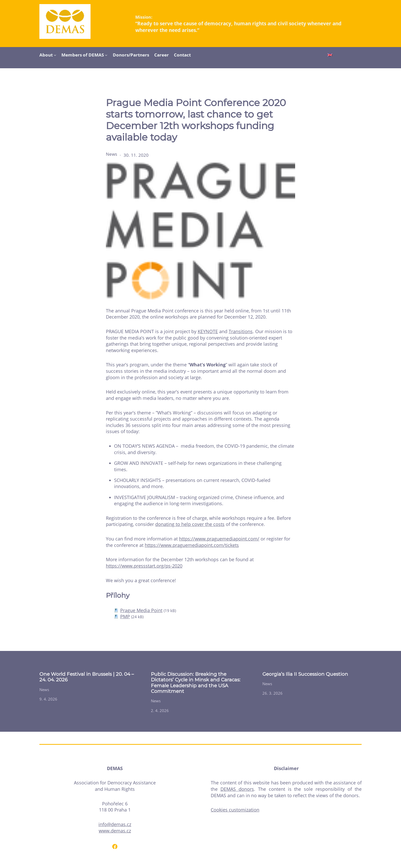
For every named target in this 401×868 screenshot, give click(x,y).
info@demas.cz (115, 824)
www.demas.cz (115, 831)
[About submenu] (55, 55)
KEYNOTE (208, 331)
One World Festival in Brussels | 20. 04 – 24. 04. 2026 (87, 677)
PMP (125, 616)
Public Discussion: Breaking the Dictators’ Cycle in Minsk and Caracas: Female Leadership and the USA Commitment (196, 683)
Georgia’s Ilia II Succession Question (305, 674)
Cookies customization (235, 810)
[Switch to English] (330, 55)
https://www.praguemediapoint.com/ (219, 539)
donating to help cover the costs (190, 524)
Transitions (241, 331)
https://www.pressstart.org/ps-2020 (144, 566)
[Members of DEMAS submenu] (106, 55)
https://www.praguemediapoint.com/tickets (192, 545)
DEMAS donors (237, 789)
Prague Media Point (141, 610)
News (112, 154)
